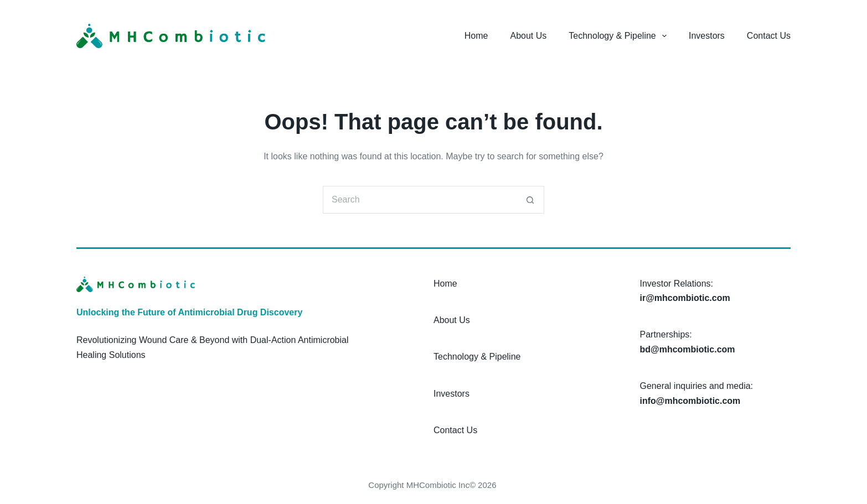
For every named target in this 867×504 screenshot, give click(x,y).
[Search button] (530, 200)
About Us (529, 36)
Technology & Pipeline (620, 36)
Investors (707, 36)
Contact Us (769, 36)
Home (476, 36)
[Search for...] (420, 200)
